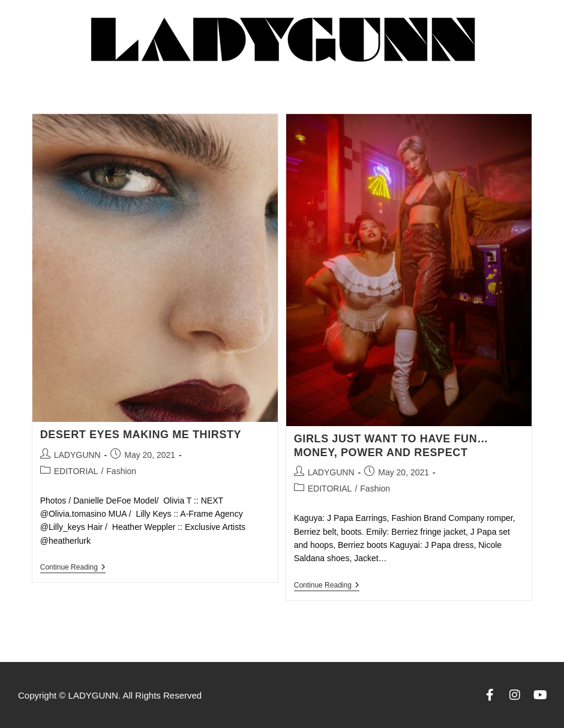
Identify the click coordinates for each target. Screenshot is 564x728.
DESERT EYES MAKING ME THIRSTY (141, 435)
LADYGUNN (77, 455)
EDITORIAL (76, 471)
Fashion (121, 471)
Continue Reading (73, 567)
